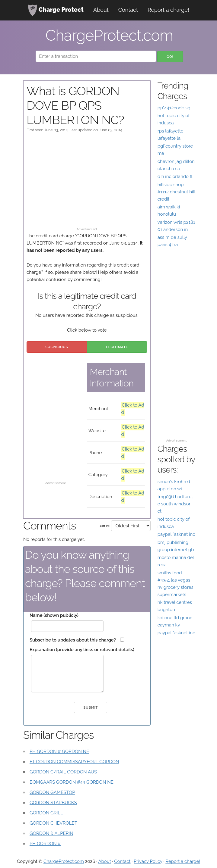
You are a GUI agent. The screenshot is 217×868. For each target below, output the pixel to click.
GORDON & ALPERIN (51, 833)
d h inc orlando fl (175, 176)
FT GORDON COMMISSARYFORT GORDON (74, 762)
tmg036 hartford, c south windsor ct (175, 504)
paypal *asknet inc (176, 534)
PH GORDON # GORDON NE (59, 751)
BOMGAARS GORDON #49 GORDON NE (72, 782)
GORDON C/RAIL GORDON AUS (63, 772)
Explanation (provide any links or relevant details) (82, 650)
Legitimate (117, 347)
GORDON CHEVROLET (53, 823)
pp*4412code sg (174, 108)
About (101, 10)
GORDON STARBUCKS (53, 803)
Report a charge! (168, 10)
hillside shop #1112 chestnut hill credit (176, 192)
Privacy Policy (148, 861)
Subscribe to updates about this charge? (73, 640)
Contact (128, 10)
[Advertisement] (87, 183)
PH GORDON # (45, 844)
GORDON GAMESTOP (52, 792)
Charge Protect (56, 10)
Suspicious (57, 347)
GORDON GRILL (46, 813)
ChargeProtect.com (64, 861)
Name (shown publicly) (54, 615)
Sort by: (105, 526)
